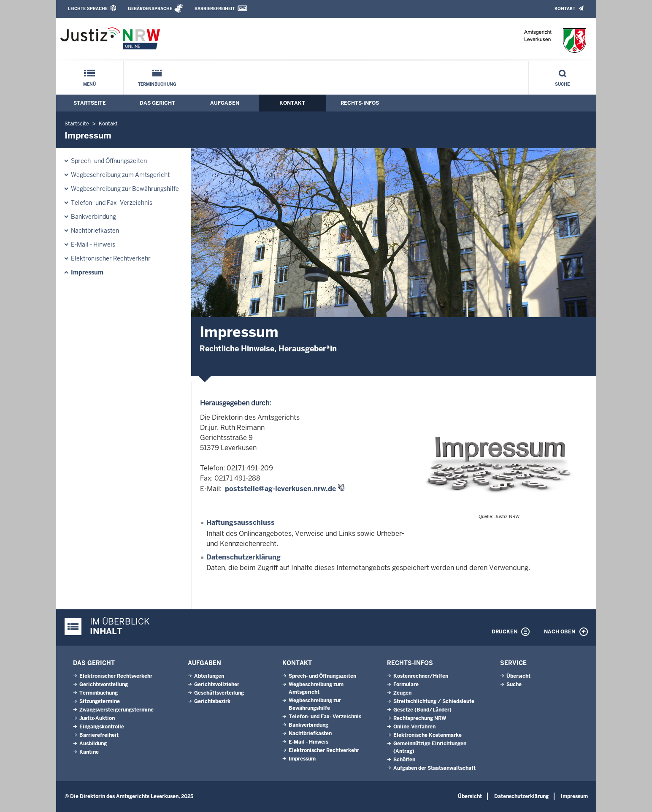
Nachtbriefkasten (95, 231)
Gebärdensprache (150, 9)
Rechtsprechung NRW (420, 718)
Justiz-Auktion (97, 718)
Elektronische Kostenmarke (427, 735)
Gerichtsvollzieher (217, 684)
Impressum (87, 272)
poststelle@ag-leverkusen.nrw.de (280, 489)
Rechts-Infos (360, 103)
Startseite (90, 103)
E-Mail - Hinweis (93, 244)
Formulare (406, 684)
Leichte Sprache (88, 9)
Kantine (89, 752)
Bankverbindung (93, 217)
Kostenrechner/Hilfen (421, 676)
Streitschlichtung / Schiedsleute (434, 701)
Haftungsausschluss (241, 523)
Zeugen (402, 693)
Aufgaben (225, 103)
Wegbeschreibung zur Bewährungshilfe (125, 189)
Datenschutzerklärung (243, 557)
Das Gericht (157, 103)
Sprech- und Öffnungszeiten (109, 161)
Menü (89, 84)
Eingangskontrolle (102, 727)
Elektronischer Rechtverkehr (111, 258)
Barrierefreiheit (215, 9)
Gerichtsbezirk (212, 701)
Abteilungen (209, 676)
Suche (562, 84)
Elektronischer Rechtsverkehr (116, 676)
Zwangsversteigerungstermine (116, 710)
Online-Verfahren (414, 727)
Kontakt (565, 9)
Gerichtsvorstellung (104, 684)
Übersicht (518, 676)
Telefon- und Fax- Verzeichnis (112, 203)
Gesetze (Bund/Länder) (422, 710)
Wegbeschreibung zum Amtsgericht (120, 175)
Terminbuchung (157, 84)
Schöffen (404, 760)
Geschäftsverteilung (219, 693)
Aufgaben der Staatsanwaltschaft (434, 768)
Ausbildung (93, 744)
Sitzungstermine (100, 701)
